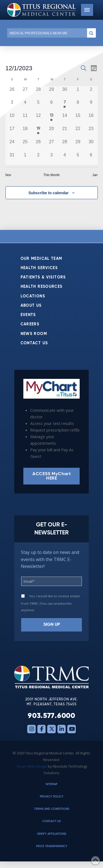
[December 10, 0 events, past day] (12, 119)
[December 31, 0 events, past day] (12, 158)
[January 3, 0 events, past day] (51, 158)
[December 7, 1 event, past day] (65, 106)
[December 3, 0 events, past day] (12, 106)
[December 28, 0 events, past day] (65, 145)
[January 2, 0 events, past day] (38, 158)
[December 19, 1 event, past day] (38, 132)
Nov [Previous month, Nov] (8, 175)
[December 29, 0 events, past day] (78, 145)
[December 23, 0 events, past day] (91, 132)
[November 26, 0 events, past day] (12, 93)
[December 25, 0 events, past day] (25, 145)
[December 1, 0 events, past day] (78, 93)
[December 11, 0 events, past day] (25, 119)
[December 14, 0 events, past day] (65, 119)
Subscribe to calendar (48, 193)
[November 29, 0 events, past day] (51, 93)
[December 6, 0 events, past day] (51, 106)
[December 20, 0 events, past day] (51, 132)
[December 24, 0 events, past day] (12, 145)
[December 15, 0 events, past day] (78, 119)
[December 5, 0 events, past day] (38, 106)
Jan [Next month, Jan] (95, 175)
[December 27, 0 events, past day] (51, 145)
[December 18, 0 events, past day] (25, 132)
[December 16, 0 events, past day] (91, 119)
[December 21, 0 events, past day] (65, 132)
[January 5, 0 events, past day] (78, 158)
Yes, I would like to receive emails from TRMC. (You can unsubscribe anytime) (50, 603)
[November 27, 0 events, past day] (25, 93)
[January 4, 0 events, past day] (65, 158)
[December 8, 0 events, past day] (78, 106)
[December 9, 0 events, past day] (91, 106)
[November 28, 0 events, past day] (38, 93)
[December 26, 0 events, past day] (38, 145)
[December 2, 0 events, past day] (91, 93)
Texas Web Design (32, 766)
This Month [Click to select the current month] (51, 175)
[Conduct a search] (46, 33)
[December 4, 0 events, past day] (25, 106)
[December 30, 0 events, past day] (91, 145)
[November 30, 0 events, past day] (65, 93)
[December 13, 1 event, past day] (51, 119)
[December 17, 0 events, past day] (12, 132)
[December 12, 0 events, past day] (38, 119)
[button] (87, 10)
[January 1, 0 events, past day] (25, 158)
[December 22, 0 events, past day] (78, 132)
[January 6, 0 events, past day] (91, 158)
